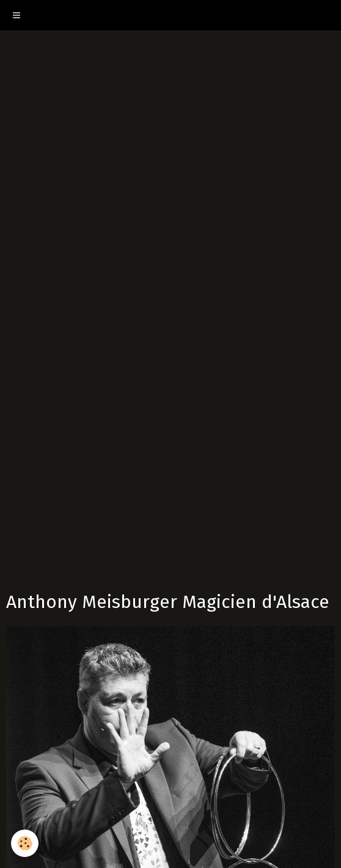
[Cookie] (25, 843)
